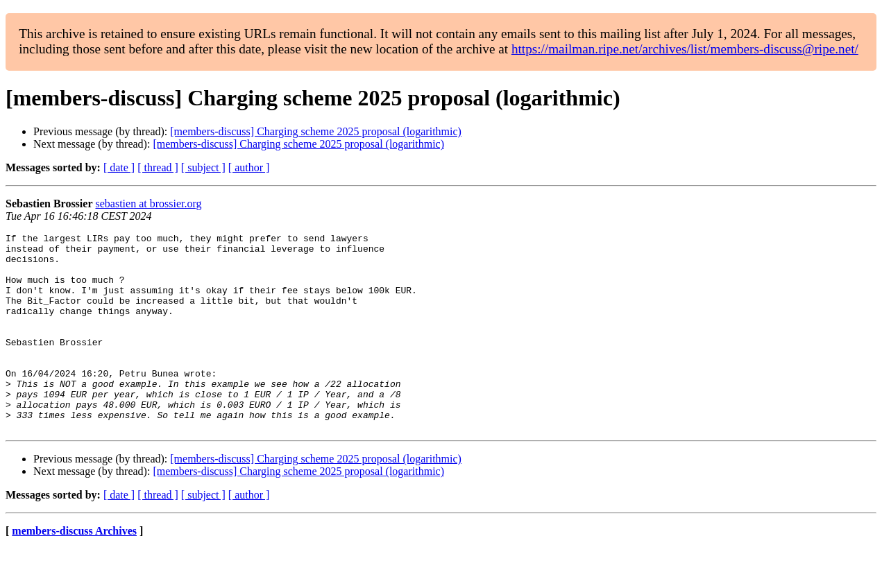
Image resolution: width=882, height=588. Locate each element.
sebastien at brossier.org (148, 204)
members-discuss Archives (74, 570)
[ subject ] (203, 167)
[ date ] (119, 167)
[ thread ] (158, 167)
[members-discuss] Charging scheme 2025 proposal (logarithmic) (316, 131)
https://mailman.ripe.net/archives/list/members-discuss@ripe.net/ (685, 49)
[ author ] (249, 167)
